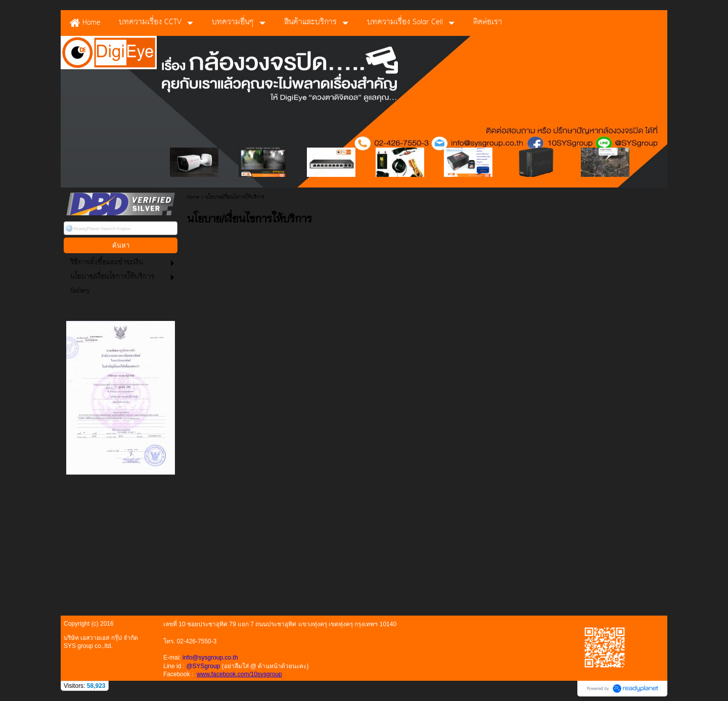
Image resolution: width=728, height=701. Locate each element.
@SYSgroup (203, 666)
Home (193, 197)
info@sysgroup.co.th (210, 658)
